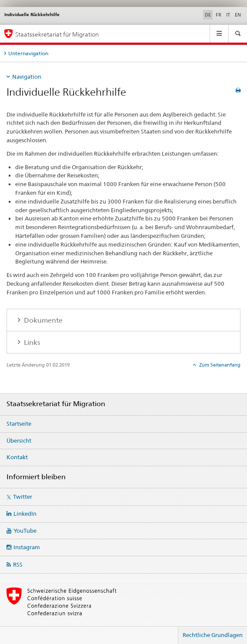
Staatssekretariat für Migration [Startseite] (57, 34)
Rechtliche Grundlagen (213, 635)
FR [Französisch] (219, 15)
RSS (18, 564)
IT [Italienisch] (228, 15)
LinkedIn (25, 514)
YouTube (25, 531)
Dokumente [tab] (42, 320)
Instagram (27, 547)
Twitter (23, 497)
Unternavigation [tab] (28, 53)
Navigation (27, 77)
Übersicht (19, 440)
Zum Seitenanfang (219, 365)
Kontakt (17, 457)
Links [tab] (31, 342)
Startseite (19, 424)
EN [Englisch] (238, 15)
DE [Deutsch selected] (208, 15)
